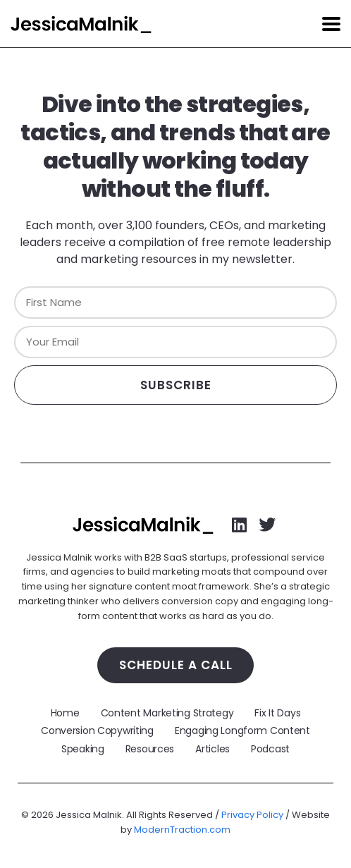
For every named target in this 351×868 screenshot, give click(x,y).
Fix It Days (277, 713)
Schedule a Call (176, 665)
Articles (213, 749)
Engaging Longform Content (242, 731)
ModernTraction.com (182, 830)
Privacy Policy (252, 815)
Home (65, 713)
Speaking (83, 749)
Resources (150, 749)
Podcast (270, 749)
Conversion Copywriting (97, 731)
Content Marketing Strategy (167, 713)
